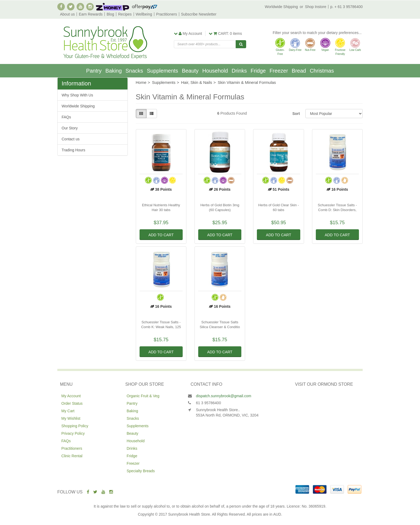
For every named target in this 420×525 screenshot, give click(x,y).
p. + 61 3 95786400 (346, 7)
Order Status (72, 403)
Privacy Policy (73, 433)
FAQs (66, 117)
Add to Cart (161, 235)
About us (67, 14)
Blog (110, 14)
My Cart (68, 411)
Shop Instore (316, 7)
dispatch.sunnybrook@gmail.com (224, 396)
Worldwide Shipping (281, 7)
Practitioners (167, 14)
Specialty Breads (141, 471)
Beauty (190, 71)
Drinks (239, 71)
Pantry (94, 71)
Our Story (70, 128)
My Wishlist (71, 418)
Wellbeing (144, 14)
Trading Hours (73, 150)
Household (215, 71)
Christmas (322, 71)
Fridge (258, 71)
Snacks (134, 71)
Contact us (71, 139)
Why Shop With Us (77, 95)
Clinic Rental (72, 456)
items (225, 33)
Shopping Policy (75, 426)
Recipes (125, 14)
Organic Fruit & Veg (143, 396)
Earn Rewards (91, 14)
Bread (299, 71)
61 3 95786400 (209, 403)
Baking (113, 71)
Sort (296, 114)
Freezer (279, 71)
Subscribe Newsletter (199, 14)
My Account (71, 396)
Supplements (162, 71)
